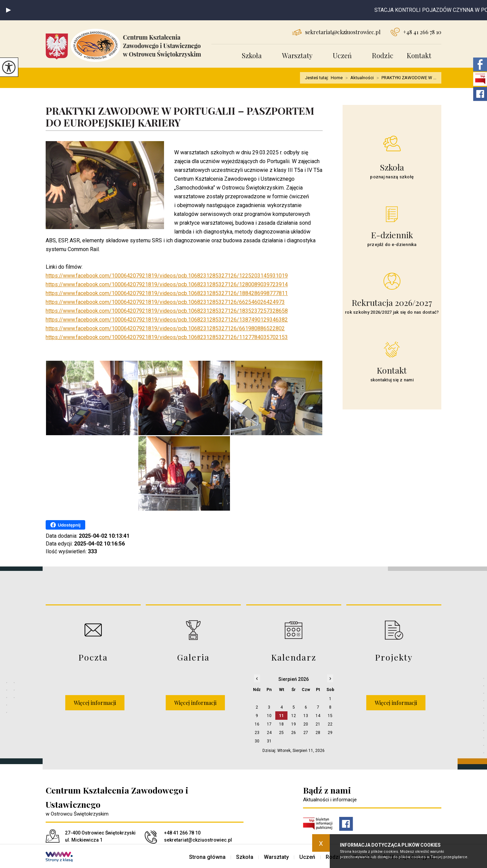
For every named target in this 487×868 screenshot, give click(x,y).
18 (281, 724)
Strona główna (207, 857)
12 (294, 716)
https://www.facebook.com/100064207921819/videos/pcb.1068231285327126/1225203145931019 (167, 276)
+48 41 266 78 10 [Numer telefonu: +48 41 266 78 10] (182, 833)
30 (257, 741)
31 (269, 741)
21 (318, 724)
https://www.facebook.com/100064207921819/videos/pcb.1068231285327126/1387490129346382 (167, 320)
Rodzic (383, 55)
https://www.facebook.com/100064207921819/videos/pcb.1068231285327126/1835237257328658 (167, 311)
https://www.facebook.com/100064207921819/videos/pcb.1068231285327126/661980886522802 (165, 328)
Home (337, 78)
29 (330, 733)
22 (330, 724)
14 (318, 716)
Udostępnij (65, 525)
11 (281, 716)
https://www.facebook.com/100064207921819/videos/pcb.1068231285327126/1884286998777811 (167, 293)
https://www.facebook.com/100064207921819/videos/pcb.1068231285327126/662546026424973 (165, 302)
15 (330, 716)
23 (257, 733)
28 (318, 733)
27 (306, 733)
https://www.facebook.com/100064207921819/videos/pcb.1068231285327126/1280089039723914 (167, 284)
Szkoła (252, 55)
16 (257, 724)
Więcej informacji (95, 703)
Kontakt (419, 55)
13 (306, 716)
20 (306, 724)
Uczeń (342, 55)
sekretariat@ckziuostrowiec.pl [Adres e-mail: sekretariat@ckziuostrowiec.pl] (198, 840)
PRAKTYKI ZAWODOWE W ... (405, 78)
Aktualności (358, 78)
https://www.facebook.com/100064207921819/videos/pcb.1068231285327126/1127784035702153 (167, 337)
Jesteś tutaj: (318, 78)
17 (269, 724)
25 (281, 733)
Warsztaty (297, 55)
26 (294, 733)
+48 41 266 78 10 (416, 32)
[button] (8, 10)
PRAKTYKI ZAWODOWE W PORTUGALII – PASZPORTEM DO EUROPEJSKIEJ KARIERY (180, 117)
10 (269, 716)
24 (269, 733)
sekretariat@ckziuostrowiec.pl (336, 32)
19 (294, 724)
